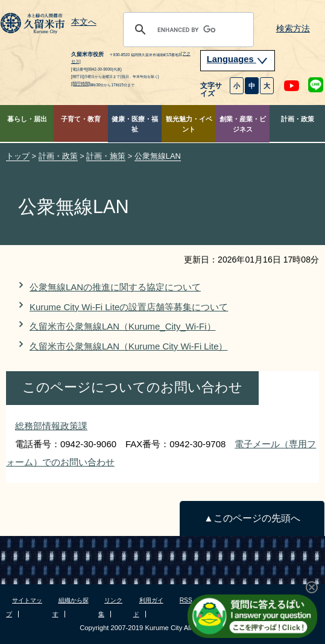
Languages (238, 59)
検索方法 (293, 29)
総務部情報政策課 (51, 426)
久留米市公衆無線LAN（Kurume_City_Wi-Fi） (123, 326)
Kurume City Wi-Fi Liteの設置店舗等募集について (129, 307)
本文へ (84, 22)
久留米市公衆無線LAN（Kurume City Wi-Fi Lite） (128, 346)
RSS (186, 600)
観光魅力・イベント (189, 124)
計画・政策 (298, 119)
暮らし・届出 (27, 119)
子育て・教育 (81, 119)
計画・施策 (106, 156)
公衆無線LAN (158, 156)
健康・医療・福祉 (135, 124)
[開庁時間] (81, 84)
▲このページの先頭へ (252, 518)
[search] (187, 30)
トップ (18, 156)
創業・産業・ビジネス (243, 124)
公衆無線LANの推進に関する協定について (115, 287)
